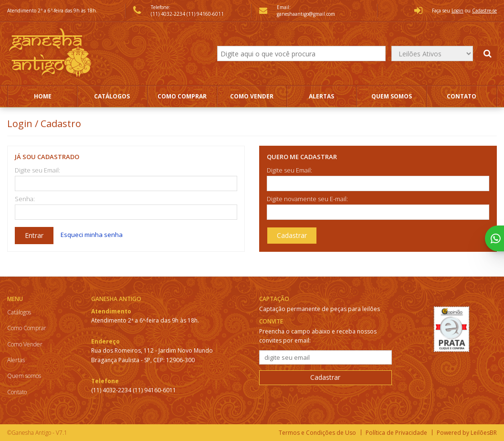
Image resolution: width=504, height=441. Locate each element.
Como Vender (252, 96)
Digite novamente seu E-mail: (307, 199)
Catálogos (112, 96)
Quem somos (392, 96)
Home (43, 96)
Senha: (25, 199)
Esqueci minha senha (92, 235)
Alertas (321, 96)
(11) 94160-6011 (205, 14)
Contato (462, 96)
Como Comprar (182, 96)
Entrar (34, 235)
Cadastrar (292, 235)
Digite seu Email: (37, 170)
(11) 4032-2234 (169, 14)
